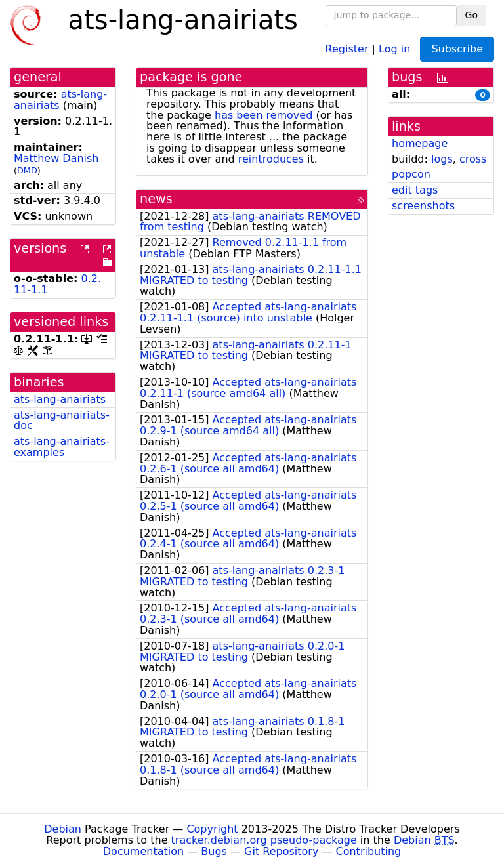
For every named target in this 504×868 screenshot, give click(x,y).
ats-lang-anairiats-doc (62, 421)
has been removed (263, 115)
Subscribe (457, 49)
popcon (411, 174)
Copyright (212, 829)
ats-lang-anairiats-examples (62, 447)
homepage (420, 143)
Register (347, 48)
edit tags (415, 190)
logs (442, 159)
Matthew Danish (56, 158)
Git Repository (281, 851)
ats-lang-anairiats (60, 100)
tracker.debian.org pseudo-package (264, 840)
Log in (394, 48)
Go (472, 15)
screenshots (423, 206)
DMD (27, 170)
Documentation (143, 851)
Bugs (214, 851)
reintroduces (271, 159)
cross (473, 159)
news (156, 199)
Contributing (369, 851)
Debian (63, 829)
